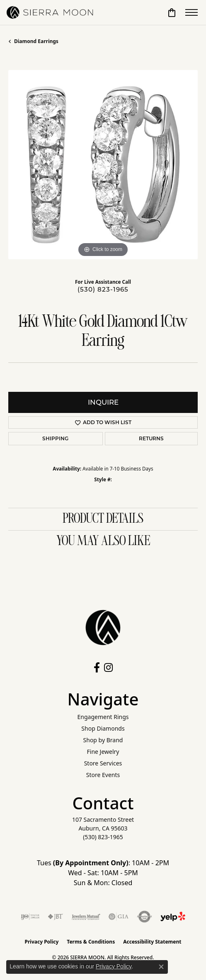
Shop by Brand (103, 740)
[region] (103, 165)
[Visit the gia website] (119, 917)
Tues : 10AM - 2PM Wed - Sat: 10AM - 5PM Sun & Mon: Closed (103, 873)
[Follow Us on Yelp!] (173, 917)
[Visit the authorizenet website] (144, 917)
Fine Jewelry (103, 752)
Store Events (103, 775)
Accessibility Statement (152, 942)
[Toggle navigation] (191, 12)
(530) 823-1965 (103, 289)
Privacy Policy (42, 942)
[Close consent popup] (161, 967)
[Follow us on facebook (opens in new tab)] (97, 668)
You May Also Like (103, 541)
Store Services (103, 763)
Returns (151, 438)
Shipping (55, 438)
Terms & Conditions (91, 942)
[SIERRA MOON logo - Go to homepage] (50, 12)
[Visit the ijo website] (30, 917)
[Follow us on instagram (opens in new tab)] (108, 668)
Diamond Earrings (36, 41)
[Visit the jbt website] (56, 917)
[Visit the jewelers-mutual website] (86, 917)
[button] (172, 12)
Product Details (103, 519)
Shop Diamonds (103, 728)
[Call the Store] (103, 837)
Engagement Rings (103, 717)
